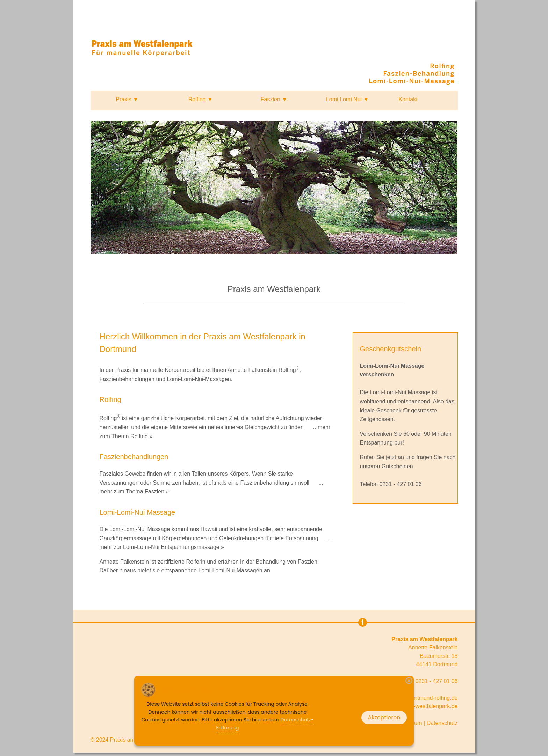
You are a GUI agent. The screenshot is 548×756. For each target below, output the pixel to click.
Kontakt (408, 99)
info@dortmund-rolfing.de (426, 698)
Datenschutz (442, 723)
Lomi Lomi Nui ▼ (348, 99)
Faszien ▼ (274, 99)
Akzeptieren (384, 717)
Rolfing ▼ (201, 99)
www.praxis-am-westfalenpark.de (417, 706)
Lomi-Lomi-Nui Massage (400, 392)
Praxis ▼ (127, 99)
